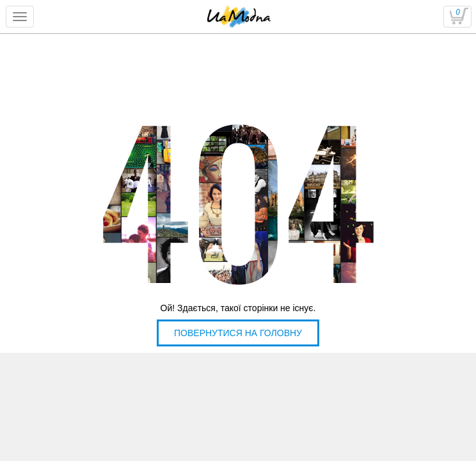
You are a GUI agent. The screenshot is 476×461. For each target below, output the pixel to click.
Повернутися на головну (238, 333)
